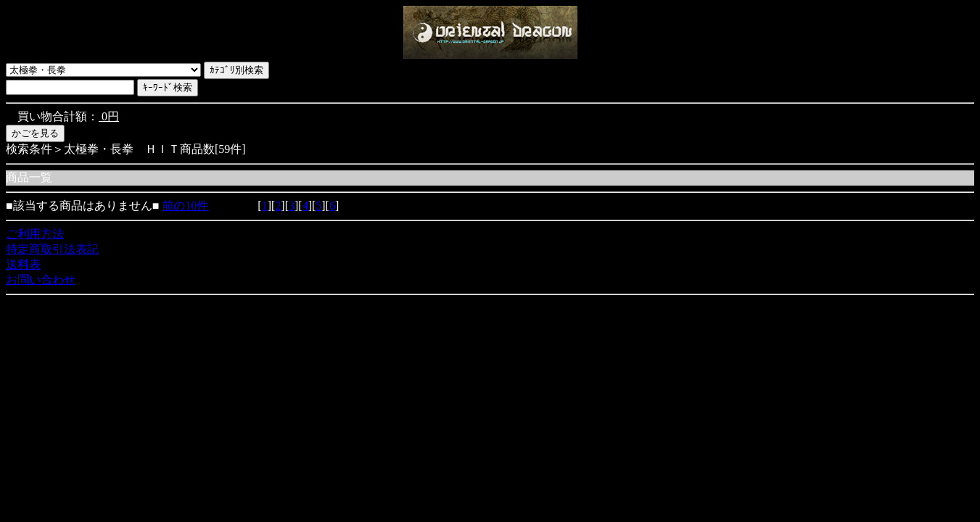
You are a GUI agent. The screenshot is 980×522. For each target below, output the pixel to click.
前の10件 (185, 206)
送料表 (23, 264)
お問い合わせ (41, 279)
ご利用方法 (35, 234)
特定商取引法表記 (52, 249)
